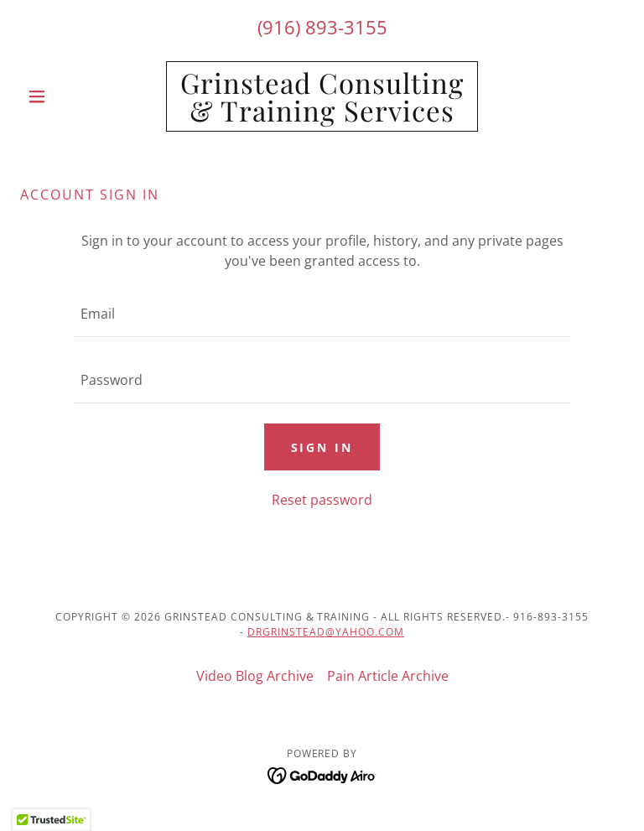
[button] (65, 96)
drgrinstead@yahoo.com (326, 632)
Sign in (322, 447)
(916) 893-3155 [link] (322, 27)
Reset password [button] (322, 500)
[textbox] (322, 314)
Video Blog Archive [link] (255, 676)
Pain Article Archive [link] (388, 676)
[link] (322, 117)
